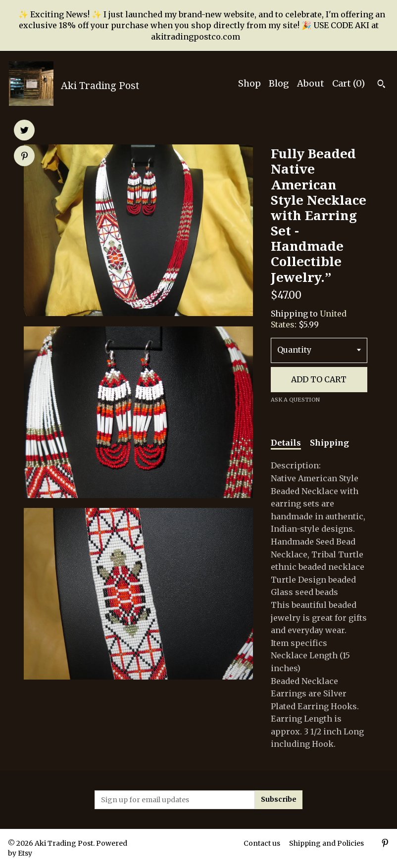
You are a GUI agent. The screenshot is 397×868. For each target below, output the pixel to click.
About (311, 83)
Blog (279, 83)
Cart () (348, 83)
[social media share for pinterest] (25, 157)
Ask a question (295, 400)
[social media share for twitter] (25, 131)
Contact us (262, 843)
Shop (249, 83)
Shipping (329, 443)
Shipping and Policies (326, 843)
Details (286, 443)
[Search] (381, 85)
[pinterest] (385, 844)
